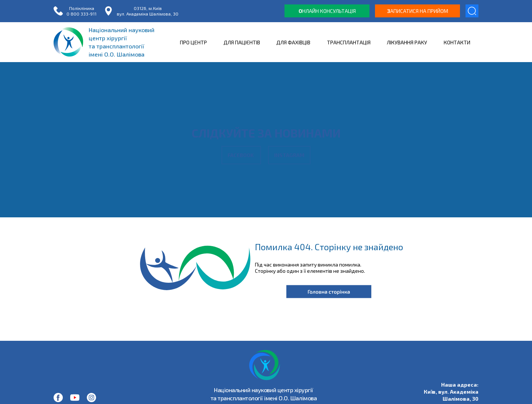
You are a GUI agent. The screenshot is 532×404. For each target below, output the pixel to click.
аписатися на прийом (418, 11)
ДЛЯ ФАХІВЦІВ (293, 42)
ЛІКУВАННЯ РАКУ (407, 42)
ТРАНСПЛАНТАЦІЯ (349, 42)
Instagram (289, 155)
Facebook (241, 155)
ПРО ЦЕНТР (193, 42)
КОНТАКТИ (457, 42)
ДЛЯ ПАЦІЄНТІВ (242, 42)
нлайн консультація (327, 11)
